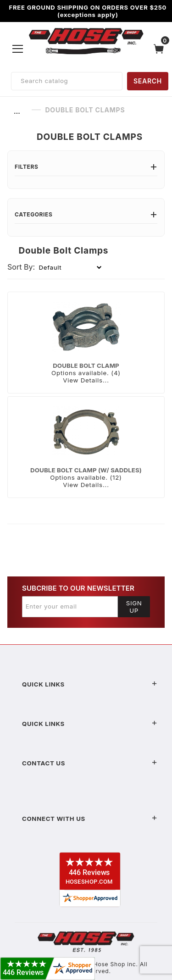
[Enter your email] (70, 607)
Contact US (90, 763)
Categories (86, 214)
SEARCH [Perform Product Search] (148, 81)
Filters (86, 167)
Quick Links (90, 684)
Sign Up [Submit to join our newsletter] (134, 607)
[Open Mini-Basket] (161, 49)
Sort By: (21, 267)
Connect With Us (90, 819)
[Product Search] (67, 81)
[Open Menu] (18, 49)
